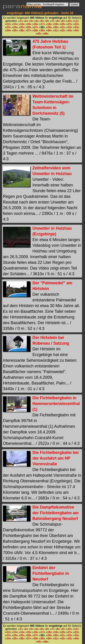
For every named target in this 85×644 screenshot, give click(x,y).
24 (15, 27)
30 (56, 27)
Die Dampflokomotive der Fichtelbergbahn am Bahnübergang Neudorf (56, 513)
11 (76, 21)
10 (69, 21)
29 (49, 27)
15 (28, 24)
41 (56, 31)
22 (76, 24)
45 (39, 34)
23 (8, 27)
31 (62, 27)
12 (8, 24)
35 (15, 31)
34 (8, 31)
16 (35, 24)
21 (69, 24)
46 (45, 34)
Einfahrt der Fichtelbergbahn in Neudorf (51, 573)
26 (28, 27)
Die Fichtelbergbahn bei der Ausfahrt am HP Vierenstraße (56, 458)
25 (22, 27)
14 (22, 24)
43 (69, 31)
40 (49, 31)
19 (56, 24)
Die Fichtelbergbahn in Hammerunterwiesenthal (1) (56, 404)
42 (62, 31)
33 (76, 27)
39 (42, 31)
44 (76, 31)
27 (35, 27)
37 (28, 31)
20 (62, 24)
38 (35, 31)
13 (15, 24)
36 (22, 31)
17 (42, 24)
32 (69, 27)
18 (49, 24)
